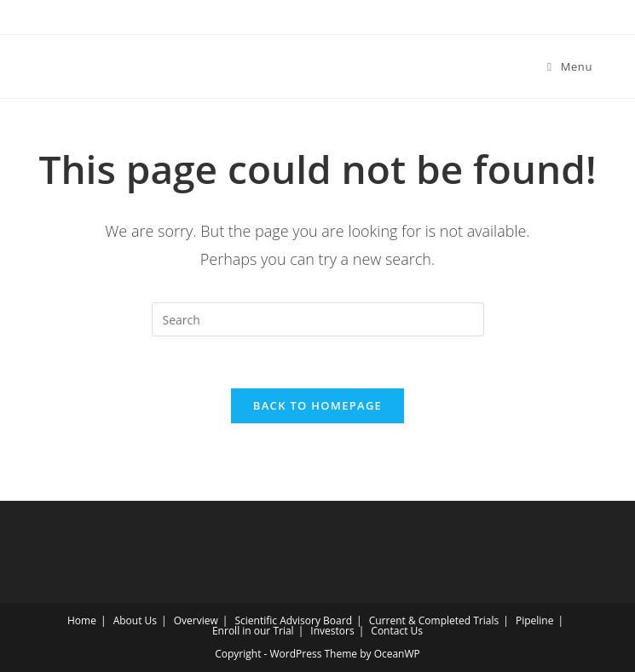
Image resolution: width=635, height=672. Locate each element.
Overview (196, 620)
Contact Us (397, 631)
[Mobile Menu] (570, 66)
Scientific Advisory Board (293, 620)
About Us (135, 620)
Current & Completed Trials (434, 620)
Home (82, 620)
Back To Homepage (317, 405)
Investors (332, 631)
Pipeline (534, 620)
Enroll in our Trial (253, 631)
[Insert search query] (318, 319)
